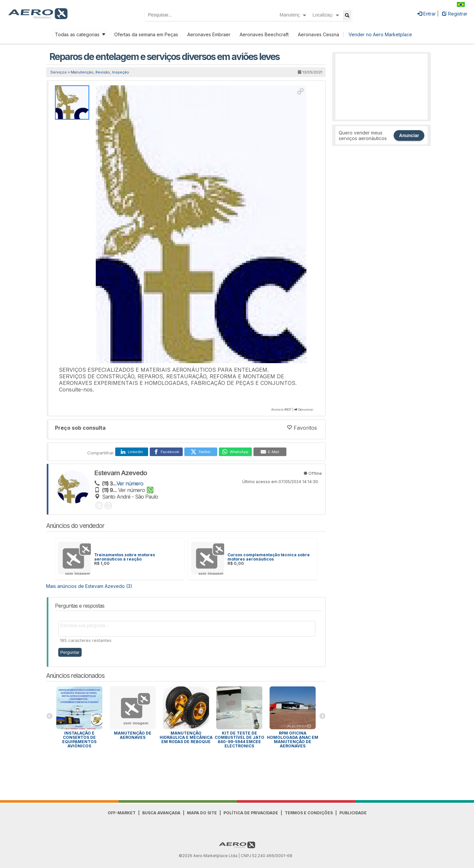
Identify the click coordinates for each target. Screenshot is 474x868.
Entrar (427, 14)
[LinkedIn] (132, 452)
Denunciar (306, 409)
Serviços (59, 72)
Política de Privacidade (251, 813)
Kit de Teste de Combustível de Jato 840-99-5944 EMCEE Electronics (239, 739)
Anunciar (409, 135)
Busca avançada (161, 813)
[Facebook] (166, 452)
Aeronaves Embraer (209, 34)
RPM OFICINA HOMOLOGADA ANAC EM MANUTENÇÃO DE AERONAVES (293, 739)
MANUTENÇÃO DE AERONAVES (133, 735)
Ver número (130, 483)
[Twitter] (201, 452)
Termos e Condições (309, 813)
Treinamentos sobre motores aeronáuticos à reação (125, 557)
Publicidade (353, 813)
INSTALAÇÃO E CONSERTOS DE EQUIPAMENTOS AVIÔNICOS (79, 739)
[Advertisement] (382, 87)
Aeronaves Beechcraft (264, 34)
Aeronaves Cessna (318, 34)
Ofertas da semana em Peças (146, 34)
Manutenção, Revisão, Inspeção (100, 72)
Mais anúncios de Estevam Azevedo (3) (89, 586)
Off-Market (122, 813)
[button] (301, 91)
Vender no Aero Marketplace (380, 34)
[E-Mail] (270, 452)
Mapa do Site (202, 813)
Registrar (455, 14)
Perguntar (70, 652)
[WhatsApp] (235, 452)
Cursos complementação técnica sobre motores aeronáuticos (269, 557)
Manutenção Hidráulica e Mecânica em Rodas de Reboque (186, 737)
